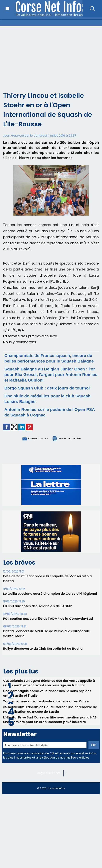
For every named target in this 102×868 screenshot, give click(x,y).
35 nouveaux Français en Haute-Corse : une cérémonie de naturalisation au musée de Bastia (50, 722)
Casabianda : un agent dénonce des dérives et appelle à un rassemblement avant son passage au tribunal (49, 694)
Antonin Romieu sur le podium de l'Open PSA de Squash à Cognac (51, 423)
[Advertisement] (51, 56)
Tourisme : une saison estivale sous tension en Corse (46, 713)
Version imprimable (71, 449)
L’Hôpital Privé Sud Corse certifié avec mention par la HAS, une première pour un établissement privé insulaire (51, 733)
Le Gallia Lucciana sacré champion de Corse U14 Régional (50, 604)
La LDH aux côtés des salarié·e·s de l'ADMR (37, 617)
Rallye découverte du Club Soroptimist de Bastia (43, 659)
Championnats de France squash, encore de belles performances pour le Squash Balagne (48, 361)
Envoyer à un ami (29, 449)
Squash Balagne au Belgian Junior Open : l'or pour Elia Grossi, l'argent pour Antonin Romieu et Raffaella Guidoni (50, 380)
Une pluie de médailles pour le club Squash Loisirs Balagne (44, 410)
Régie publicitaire (50, 787)
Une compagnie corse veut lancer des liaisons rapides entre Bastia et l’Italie (47, 705)
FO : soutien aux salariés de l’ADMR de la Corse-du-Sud (48, 629)
